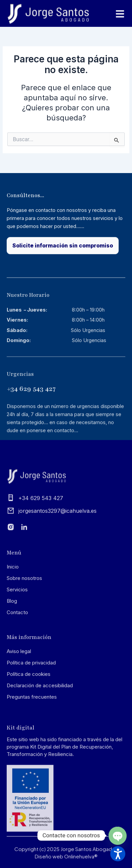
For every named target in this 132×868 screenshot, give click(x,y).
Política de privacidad (31, 700)
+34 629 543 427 (31, 432)
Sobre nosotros (24, 616)
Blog (12, 639)
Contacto (17, 650)
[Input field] (117, 140)
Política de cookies (29, 712)
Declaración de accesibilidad (40, 723)
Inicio (13, 605)
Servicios (17, 627)
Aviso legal (19, 689)
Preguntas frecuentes (32, 735)
